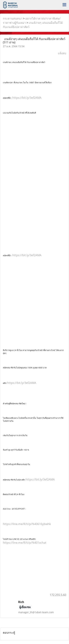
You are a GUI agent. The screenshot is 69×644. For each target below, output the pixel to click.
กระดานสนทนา (13, 18)
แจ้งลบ (62, 53)
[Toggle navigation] (64, 5)
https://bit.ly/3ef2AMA (27, 98)
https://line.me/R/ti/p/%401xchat (25, 543)
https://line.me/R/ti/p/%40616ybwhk (27, 524)
